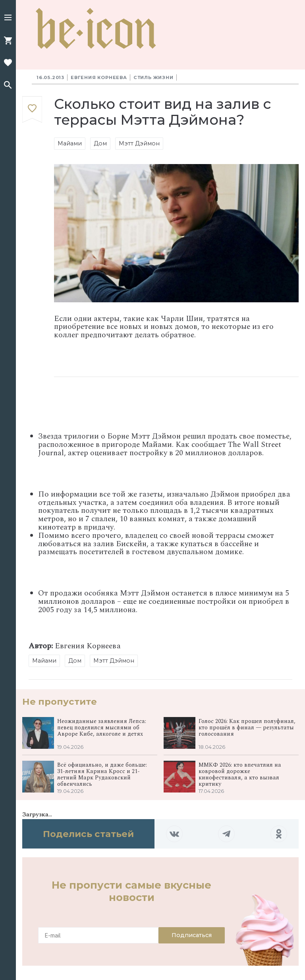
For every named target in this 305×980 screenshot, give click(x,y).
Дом (100, 143)
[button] (8, 18)
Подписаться (192, 935)
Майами (70, 143)
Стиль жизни (153, 77)
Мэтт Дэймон (139, 143)
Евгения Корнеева (99, 77)
